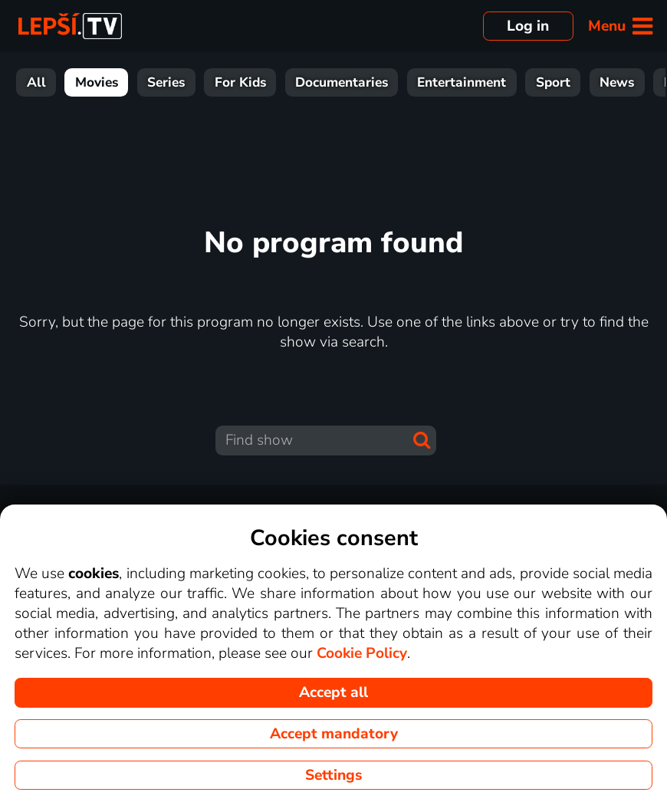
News (617, 82)
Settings (333, 775)
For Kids (240, 82)
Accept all (333, 692)
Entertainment (462, 82)
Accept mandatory (334, 734)
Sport (553, 82)
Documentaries (342, 82)
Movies (97, 82)
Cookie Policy (362, 653)
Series (166, 82)
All (36, 82)
